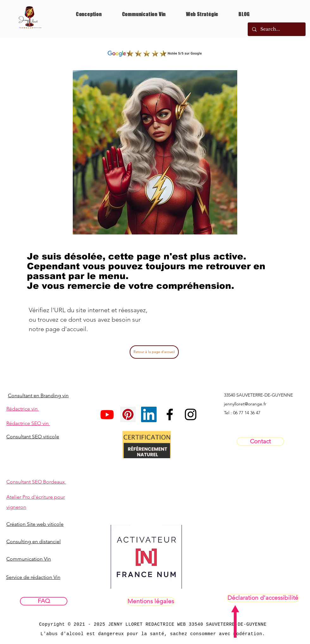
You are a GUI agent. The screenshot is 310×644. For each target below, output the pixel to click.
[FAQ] (44, 601)
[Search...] (276, 29)
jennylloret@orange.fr (245, 404)
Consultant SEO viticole (33, 437)
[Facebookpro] (170, 414)
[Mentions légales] (151, 601)
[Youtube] (107, 414)
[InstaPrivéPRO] (191, 414)
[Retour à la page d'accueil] (154, 352)
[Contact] (260, 441)
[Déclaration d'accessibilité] (263, 598)
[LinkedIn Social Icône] (149, 414)
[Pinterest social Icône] (128, 414)
